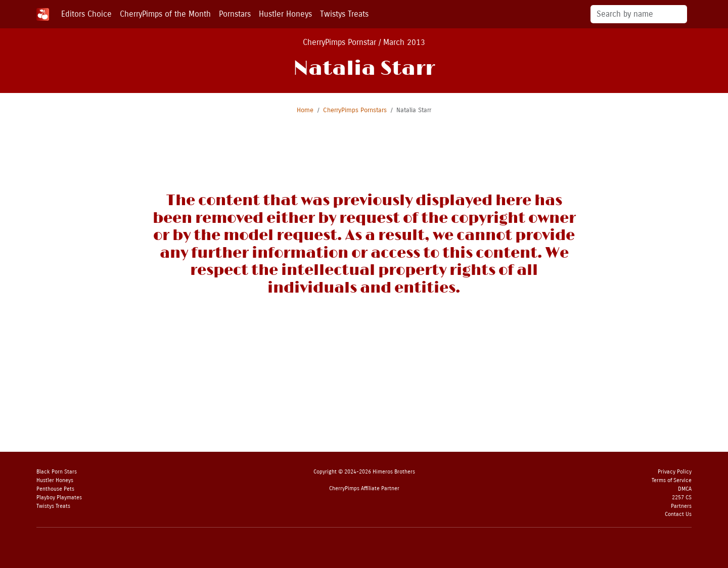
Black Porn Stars (57, 472)
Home (305, 110)
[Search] (639, 14)
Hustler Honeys (285, 14)
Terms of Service (672, 480)
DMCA (685, 489)
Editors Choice (86, 14)
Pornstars (235, 14)
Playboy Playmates (59, 498)
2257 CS (682, 498)
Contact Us (678, 514)
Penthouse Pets (55, 489)
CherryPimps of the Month (165, 14)
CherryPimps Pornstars (355, 110)
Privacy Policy (675, 472)
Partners (681, 506)
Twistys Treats (344, 14)
